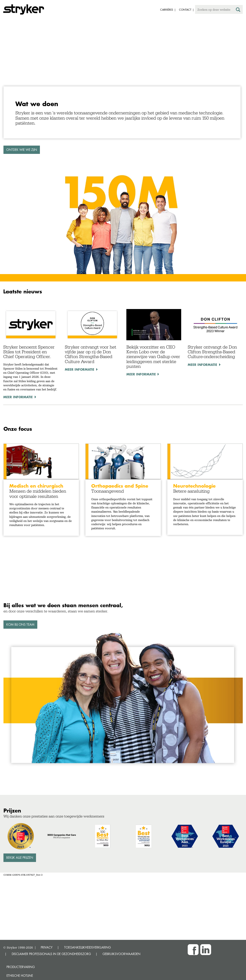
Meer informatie (18, 397)
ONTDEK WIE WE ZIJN (22, 150)
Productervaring (21, 967)
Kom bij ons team (20, 624)
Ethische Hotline (20, 976)
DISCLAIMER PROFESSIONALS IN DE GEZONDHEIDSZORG (51, 954)
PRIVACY (47, 947)
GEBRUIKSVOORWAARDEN (121, 954)
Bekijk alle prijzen (20, 857)
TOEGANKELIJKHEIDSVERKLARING (87, 947)
